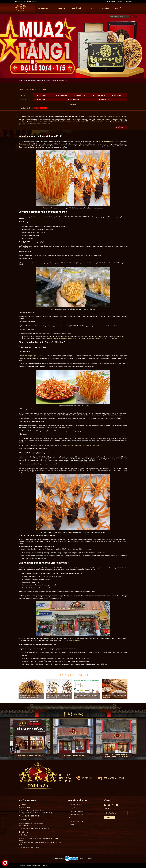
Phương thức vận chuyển (76, 815)
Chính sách (104, 8)
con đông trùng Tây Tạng (29, 356)
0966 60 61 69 (20, 1)
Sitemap (71, 825)
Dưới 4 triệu (42, 95)
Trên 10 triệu (117, 95)
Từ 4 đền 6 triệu (62, 95)
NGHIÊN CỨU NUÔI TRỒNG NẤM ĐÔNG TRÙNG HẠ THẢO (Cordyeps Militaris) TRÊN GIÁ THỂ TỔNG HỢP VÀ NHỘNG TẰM (82, 338)
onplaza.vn (77, 640)
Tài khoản (120, 1)
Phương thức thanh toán (76, 811)
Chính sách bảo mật (75, 818)
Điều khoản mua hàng (75, 805)
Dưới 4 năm (42, 100)
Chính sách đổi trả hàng (76, 821)
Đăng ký (110, 817)
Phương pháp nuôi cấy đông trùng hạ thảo (86, 696)
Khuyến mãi (77, 8)
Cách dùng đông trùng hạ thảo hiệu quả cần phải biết (114, 696)
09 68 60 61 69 (35, 1)
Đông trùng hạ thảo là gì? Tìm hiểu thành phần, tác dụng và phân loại (30, 696)
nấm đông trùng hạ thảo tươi (39, 217)
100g (36, 108)
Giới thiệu (62, 8)
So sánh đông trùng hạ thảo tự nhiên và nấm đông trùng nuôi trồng (82, 445)
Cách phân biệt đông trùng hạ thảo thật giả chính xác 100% (59, 696)
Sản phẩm (45, 8)
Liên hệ (118, 8)
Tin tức (92, 8)
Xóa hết (43, 108)
